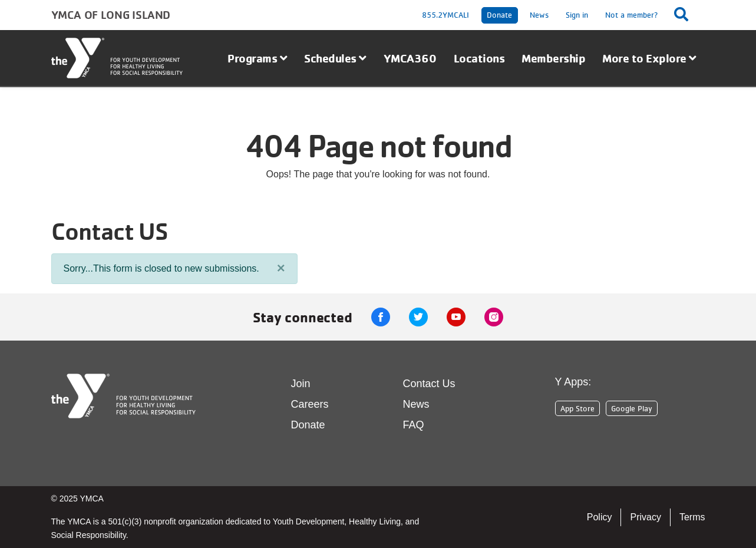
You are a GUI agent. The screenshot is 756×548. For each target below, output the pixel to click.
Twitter (418, 317)
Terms (692, 517)
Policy (600, 517)
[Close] (281, 268)
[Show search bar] (684, 14)
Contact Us (429, 384)
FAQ (414, 425)
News (539, 15)
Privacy (645, 517)
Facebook (381, 317)
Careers (310, 404)
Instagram (494, 317)
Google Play (632, 408)
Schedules (335, 58)
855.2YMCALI (445, 15)
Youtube (456, 317)
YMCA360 (410, 58)
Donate (499, 15)
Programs (257, 58)
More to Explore (649, 58)
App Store (577, 408)
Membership (553, 58)
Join (301, 384)
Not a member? (632, 15)
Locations (479, 58)
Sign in (577, 15)
